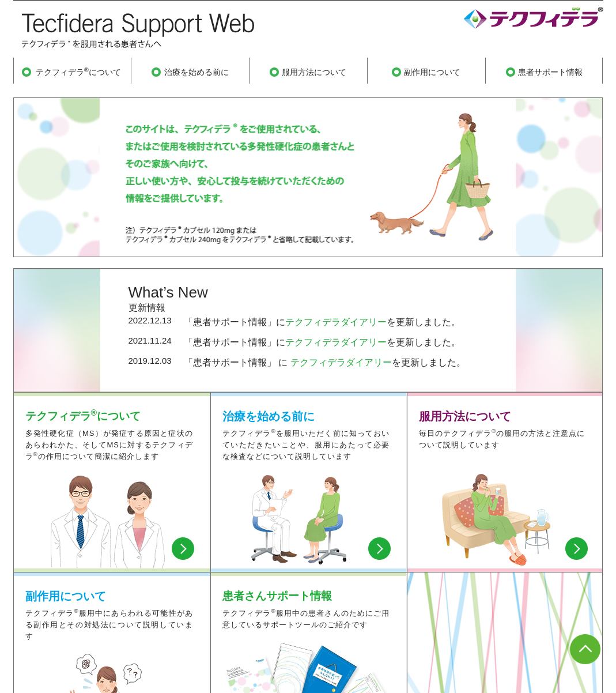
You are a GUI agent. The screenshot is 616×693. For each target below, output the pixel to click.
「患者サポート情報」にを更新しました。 (322, 322)
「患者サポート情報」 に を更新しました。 (325, 362)
